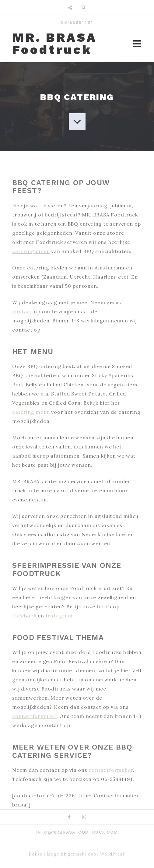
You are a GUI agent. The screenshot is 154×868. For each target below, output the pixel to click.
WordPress (112, 854)
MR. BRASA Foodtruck (55, 44)
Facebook (24, 616)
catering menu (31, 251)
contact (22, 311)
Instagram (59, 616)
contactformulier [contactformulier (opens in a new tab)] (34, 716)
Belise (36, 854)
